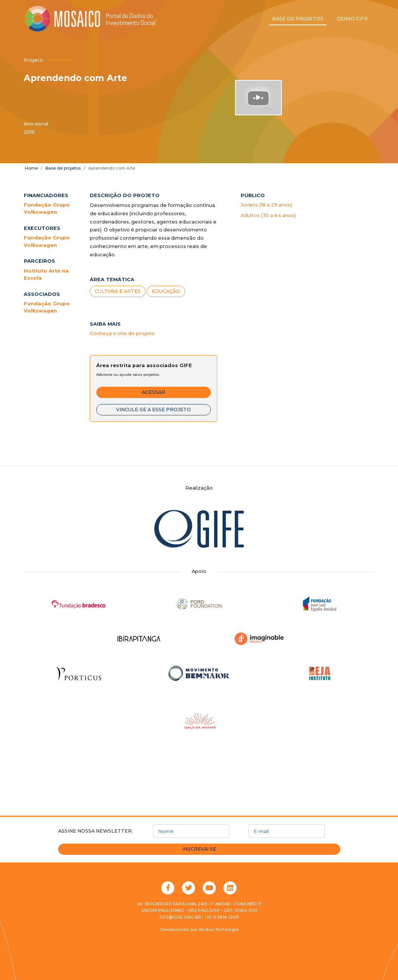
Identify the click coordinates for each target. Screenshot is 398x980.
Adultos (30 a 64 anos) (268, 215)
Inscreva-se (199, 849)
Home (31, 168)
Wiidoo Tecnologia (219, 930)
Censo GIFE (352, 19)
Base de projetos (298, 19)
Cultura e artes (118, 291)
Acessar (154, 392)
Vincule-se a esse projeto (154, 410)
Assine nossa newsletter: (95, 831)
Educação (166, 291)
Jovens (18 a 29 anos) (266, 205)
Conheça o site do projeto (122, 333)
